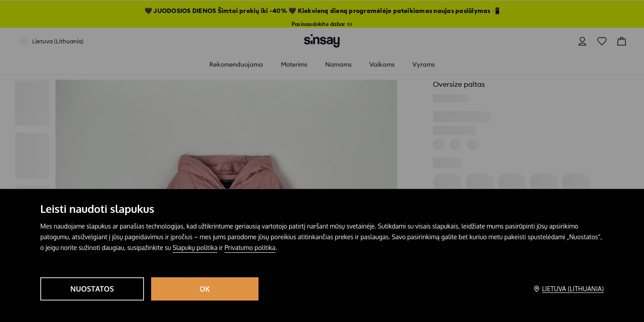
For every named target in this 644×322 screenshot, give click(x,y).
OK (205, 289)
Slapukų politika (195, 248)
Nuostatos (92, 289)
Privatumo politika (250, 248)
